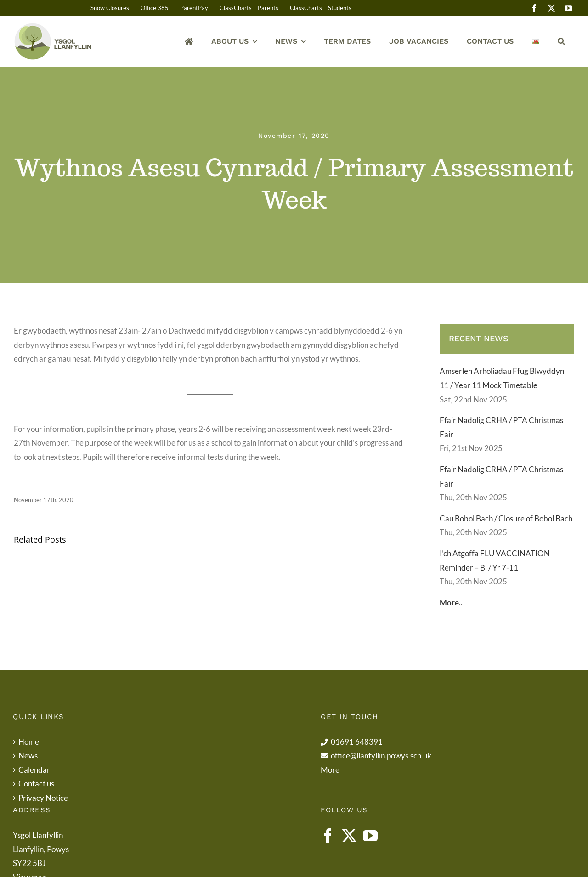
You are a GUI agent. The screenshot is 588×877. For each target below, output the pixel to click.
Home (29, 742)
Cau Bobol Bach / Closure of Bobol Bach (506, 518)
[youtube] (568, 8)
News (28, 755)
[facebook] (534, 8)
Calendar (34, 770)
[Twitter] (349, 836)
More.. (451, 603)
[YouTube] (370, 836)
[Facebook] (328, 836)
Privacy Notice (43, 798)
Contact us (36, 784)
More (330, 770)
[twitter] (551, 8)
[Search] (561, 42)
